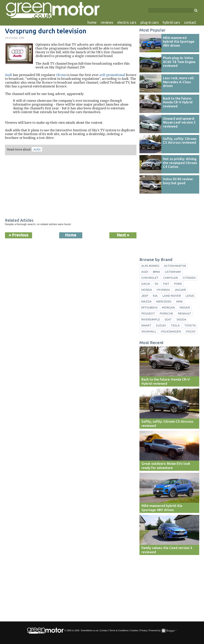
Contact (104, 630)
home (92, 22)
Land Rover (172, 296)
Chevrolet (150, 278)
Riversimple (151, 319)
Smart (146, 325)
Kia (155, 296)
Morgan (168, 307)
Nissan (185, 307)
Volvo (191, 331)
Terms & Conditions (119, 630)
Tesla (175, 325)
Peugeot (148, 313)
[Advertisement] (71, 187)
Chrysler (171, 278)
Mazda (146, 301)
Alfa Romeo (150, 266)
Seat (168, 319)
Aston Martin (175, 266)
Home (71, 235)
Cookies (134, 630)
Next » (123, 235)
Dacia (146, 284)
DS (156, 284)
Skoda (181, 319)
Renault (184, 313)
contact (190, 22)
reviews (107, 22)
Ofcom (61, 75)
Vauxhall (149, 331)
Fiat (166, 284)
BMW (156, 272)
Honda (147, 290)
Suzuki (161, 325)
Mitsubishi (149, 307)
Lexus (190, 296)
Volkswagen (171, 331)
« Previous (19, 235)
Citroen (189, 278)
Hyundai (163, 290)
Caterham (173, 272)
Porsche (166, 313)
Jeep (145, 296)
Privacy (143, 630)
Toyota (190, 325)
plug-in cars (150, 22)
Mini (179, 301)
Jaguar (180, 290)
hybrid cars (171, 22)
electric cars (127, 22)
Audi (8, 75)
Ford (178, 284)
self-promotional (112, 75)
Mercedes (164, 301)
